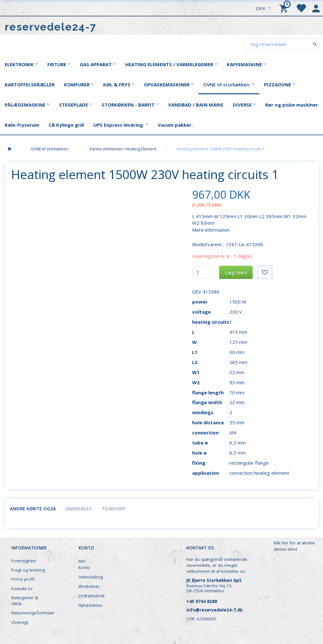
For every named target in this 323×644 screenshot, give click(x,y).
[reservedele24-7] (51, 27)
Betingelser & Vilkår (25, 601)
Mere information (211, 230)
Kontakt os (22, 589)
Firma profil (23, 579)
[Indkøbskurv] (285, 8)
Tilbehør (113, 508)
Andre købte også (33, 508)
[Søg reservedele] (315, 44)
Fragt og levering (28, 570)
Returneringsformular (32, 613)
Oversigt (20, 622)
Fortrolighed (23, 561)
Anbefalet (79, 508)
